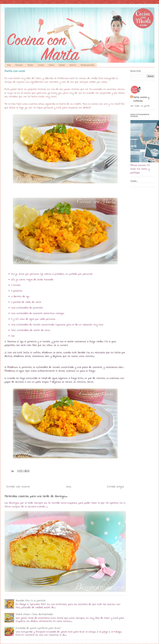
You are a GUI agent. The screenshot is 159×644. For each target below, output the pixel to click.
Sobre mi (73, 65)
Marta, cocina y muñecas (141, 99)
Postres (51, 65)
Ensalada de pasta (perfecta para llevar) (38, 628)
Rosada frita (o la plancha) (31, 601)
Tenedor (30, 65)
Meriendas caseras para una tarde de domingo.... (36, 496)
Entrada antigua (116, 487)
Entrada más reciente (18, 487)
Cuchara (41, 65)
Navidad (62, 65)
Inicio (9, 65)
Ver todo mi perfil (140, 106)
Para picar (19, 65)
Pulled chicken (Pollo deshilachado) (34, 614)
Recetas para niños (87, 65)
